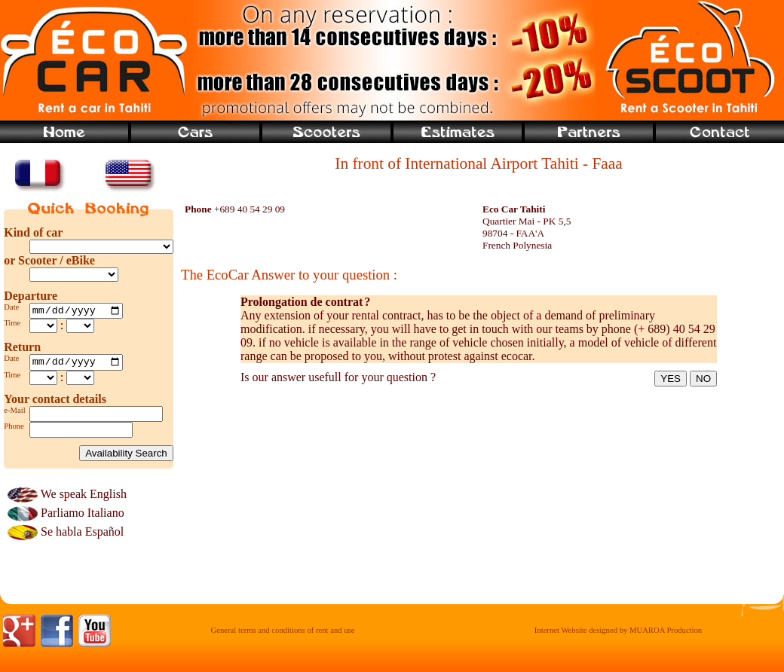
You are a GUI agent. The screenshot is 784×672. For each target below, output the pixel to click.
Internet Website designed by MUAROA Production (618, 635)
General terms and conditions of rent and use (283, 635)
